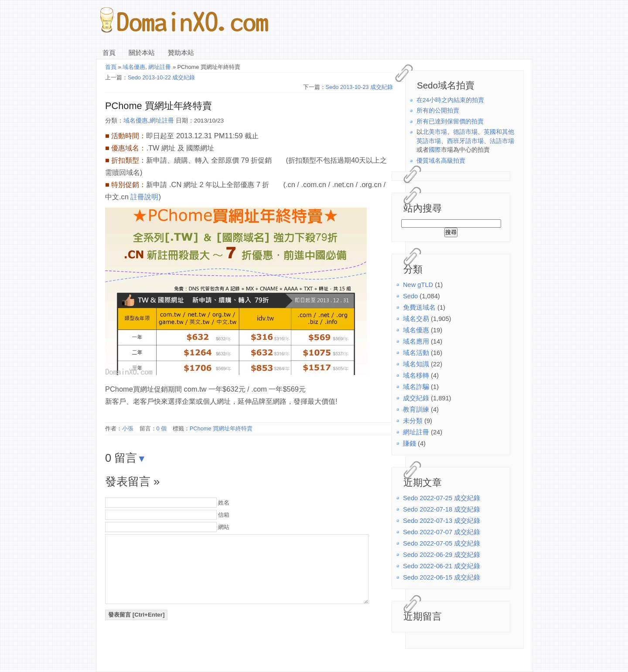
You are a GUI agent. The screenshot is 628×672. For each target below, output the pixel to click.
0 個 (162, 428)
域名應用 (416, 341)
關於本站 (142, 53)
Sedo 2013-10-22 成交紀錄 (161, 77)
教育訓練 (416, 409)
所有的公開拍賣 (438, 111)
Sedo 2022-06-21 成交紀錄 (442, 566)
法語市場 (502, 141)
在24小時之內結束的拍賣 (450, 100)
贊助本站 (181, 53)
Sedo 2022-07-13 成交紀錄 (442, 521)
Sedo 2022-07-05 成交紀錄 (442, 543)
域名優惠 (416, 330)
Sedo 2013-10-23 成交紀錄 (359, 87)
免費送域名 (419, 307)
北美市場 (435, 132)
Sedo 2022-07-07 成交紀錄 (442, 532)
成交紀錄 (416, 398)
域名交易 (416, 319)
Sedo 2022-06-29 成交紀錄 (442, 555)
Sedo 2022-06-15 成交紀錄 (442, 577)
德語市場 (465, 132)
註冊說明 (144, 197)
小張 (128, 428)
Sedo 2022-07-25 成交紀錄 (442, 498)
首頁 (109, 53)
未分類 (413, 421)
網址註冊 (416, 432)
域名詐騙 (416, 387)
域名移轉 (416, 375)
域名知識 (416, 364)
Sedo (410, 296)
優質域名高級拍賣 (441, 161)
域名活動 (416, 353)
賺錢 (410, 443)
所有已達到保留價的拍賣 (450, 121)
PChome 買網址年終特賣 (159, 106)
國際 (435, 150)
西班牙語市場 (465, 141)
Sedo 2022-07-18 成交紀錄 (442, 509)
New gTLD (418, 285)
